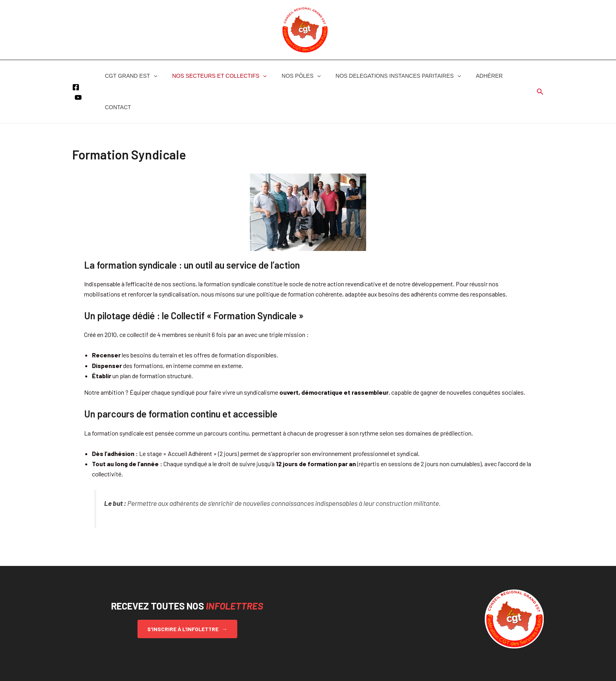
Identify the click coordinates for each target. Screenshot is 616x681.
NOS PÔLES (291, 76)
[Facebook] (76, 71)
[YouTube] (78, 82)
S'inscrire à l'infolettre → (187, 598)
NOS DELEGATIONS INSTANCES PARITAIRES (384, 76)
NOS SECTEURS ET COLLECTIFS (214, 76)
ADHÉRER (471, 76)
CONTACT (509, 76)
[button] (152, 76)
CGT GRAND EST (129, 76)
